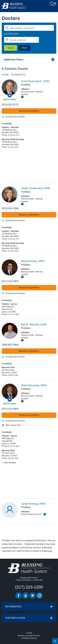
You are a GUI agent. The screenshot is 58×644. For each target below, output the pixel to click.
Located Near (11, 34)
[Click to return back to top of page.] (55, 641)
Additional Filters (14, 59)
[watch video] (10, 95)
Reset (25, 48)
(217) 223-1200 (29, 587)
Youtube (26, 596)
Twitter (32, 596)
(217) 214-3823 (10, 281)
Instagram (39, 596)
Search (11, 48)
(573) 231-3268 (10, 208)
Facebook (19, 596)
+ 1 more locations (9, 463)
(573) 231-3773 (10, 104)
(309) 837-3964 (10, 345)
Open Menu (53, 4)
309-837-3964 (13, 375)
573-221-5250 (13, 147)
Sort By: (5, 75)
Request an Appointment (29, 111)
